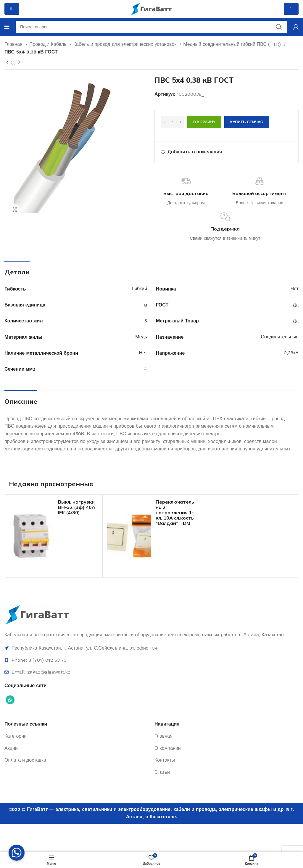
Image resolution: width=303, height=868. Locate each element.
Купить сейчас (247, 122)
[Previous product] (7, 63)
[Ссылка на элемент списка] (151, 648)
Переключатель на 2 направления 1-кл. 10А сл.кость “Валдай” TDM (175, 512)
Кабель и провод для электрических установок (126, 44)
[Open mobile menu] (7, 27)
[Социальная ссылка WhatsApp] (10, 700)
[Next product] (19, 63)
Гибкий (140, 289)
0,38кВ (291, 353)
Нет (295, 289)
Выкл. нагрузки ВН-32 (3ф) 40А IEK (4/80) (77, 507)
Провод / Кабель (49, 44)
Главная (14, 44)
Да (296, 305)
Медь (141, 337)
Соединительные (280, 337)
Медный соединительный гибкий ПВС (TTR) (233, 44)
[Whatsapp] (17, 853)
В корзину (204, 122)
